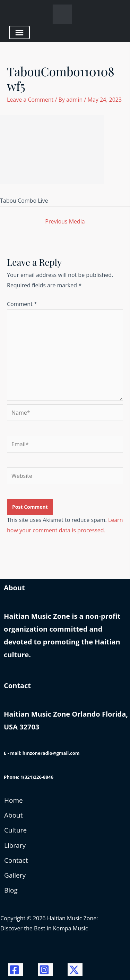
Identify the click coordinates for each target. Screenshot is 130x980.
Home (14, 800)
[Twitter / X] (75, 970)
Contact (16, 860)
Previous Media (65, 221)
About (14, 815)
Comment (22, 304)
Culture (15, 830)
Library (15, 845)
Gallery (15, 875)
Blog (11, 890)
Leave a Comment (30, 100)
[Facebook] (15, 970)
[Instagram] (45, 970)
